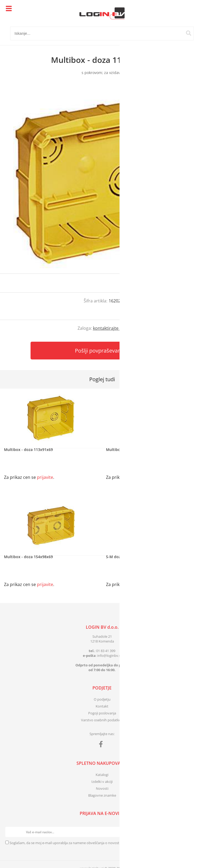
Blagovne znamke (102, 795)
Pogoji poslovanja (102, 713)
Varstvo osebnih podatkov (102, 720)
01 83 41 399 (106, 651)
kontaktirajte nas (110, 328)
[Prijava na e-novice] (194, 832)
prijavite (189, 283)
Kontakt (102, 706)
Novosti (102, 788)
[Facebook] (102, 745)
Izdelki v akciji (102, 782)
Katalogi (102, 775)
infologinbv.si (109, 656)
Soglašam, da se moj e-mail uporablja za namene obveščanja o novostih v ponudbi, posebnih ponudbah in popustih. (101, 843)
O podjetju (102, 699)
